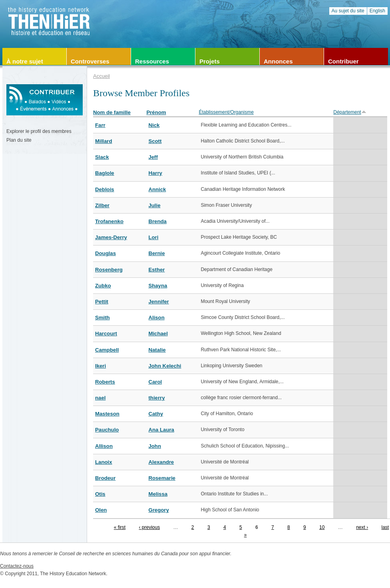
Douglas (105, 253)
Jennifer (158, 302)
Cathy (156, 414)
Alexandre (161, 462)
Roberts (105, 382)
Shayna (158, 286)
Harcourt (106, 334)
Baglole (105, 173)
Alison (156, 318)
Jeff (153, 157)
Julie (154, 205)
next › (362, 527)
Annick (157, 189)
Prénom (156, 112)
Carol (155, 382)
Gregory (158, 510)
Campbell (107, 350)
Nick (154, 125)
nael (100, 398)
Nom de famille (112, 112)
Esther (156, 270)
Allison (104, 446)
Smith (102, 318)
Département (350, 112)
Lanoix (104, 462)
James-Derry (111, 237)
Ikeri (100, 366)
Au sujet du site (348, 11)
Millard (104, 141)
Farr (100, 125)
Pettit (102, 302)
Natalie (157, 350)
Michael (158, 334)
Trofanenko (109, 221)
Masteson (107, 414)
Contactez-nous (17, 566)
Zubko (103, 286)
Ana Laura (161, 430)
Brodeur (105, 478)
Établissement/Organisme (226, 112)
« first (120, 527)
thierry (156, 398)
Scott (155, 141)
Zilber (102, 205)
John (155, 446)
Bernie (156, 253)
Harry (155, 173)
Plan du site (19, 140)
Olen (101, 510)
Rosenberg (109, 270)
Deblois (105, 189)
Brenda (157, 221)
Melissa (158, 494)
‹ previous (149, 527)
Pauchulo (107, 430)
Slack (102, 157)
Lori (153, 237)
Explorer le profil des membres (39, 131)
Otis (100, 494)
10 (322, 527)
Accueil (101, 76)
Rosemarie (162, 478)
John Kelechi (165, 366)
